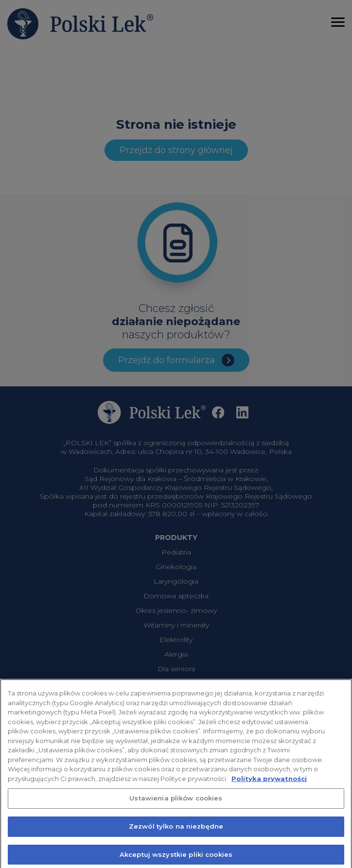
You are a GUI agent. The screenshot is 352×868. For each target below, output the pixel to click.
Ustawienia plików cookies (176, 803)
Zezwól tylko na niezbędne (176, 832)
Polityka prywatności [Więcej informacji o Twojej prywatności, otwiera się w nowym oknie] (269, 783)
